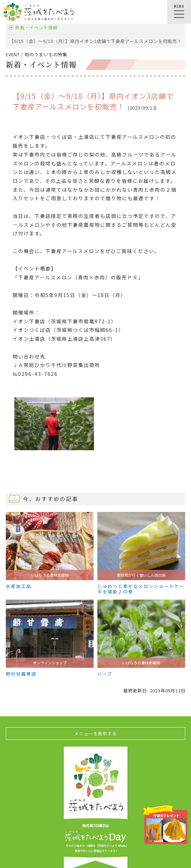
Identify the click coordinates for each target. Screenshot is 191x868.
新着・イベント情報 (36, 27)
